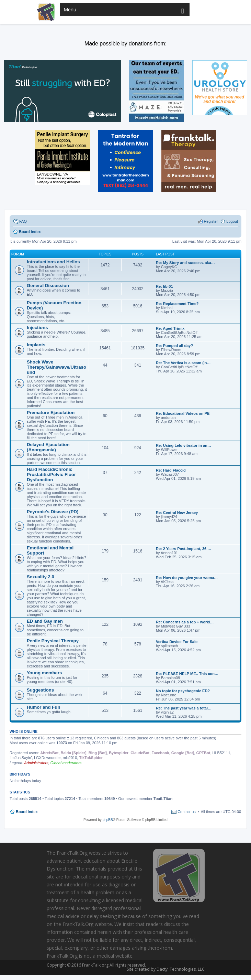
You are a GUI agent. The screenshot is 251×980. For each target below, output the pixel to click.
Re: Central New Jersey (177, 513)
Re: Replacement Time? (177, 304)
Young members (44, 673)
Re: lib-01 (164, 286)
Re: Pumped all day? (174, 346)
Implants (36, 345)
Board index (27, 812)
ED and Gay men (45, 621)
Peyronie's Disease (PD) (53, 512)
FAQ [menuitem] (23, 221)
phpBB (108, 820)
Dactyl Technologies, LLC (179, 969)
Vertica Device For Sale (177, 642)
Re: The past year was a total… (184, 708)
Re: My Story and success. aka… (185, 263)
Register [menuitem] (211, 221)
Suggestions (40, 690)
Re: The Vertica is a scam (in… (183, 363)
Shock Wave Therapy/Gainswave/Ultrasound (56, 367)
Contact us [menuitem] (187, 812)
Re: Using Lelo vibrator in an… (184, 445)
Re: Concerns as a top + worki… (185, 622)
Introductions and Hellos (53, 262)
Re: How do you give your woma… (187, 578)
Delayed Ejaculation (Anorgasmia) (48, 447)
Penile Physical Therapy (53, 641)
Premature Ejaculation (51, 413)
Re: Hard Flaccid (171, 470)
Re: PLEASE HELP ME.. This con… (187, 674)
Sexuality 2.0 (41, 577)
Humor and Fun (43, 707)
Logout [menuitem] (232, 221)
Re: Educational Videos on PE (183, 413)
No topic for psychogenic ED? (183, 691)
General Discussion (48, 286)
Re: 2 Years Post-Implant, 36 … (184, 549)
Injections (37, 328)
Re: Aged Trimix (170, 328)
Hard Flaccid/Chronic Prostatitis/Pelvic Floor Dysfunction (51, 475)
